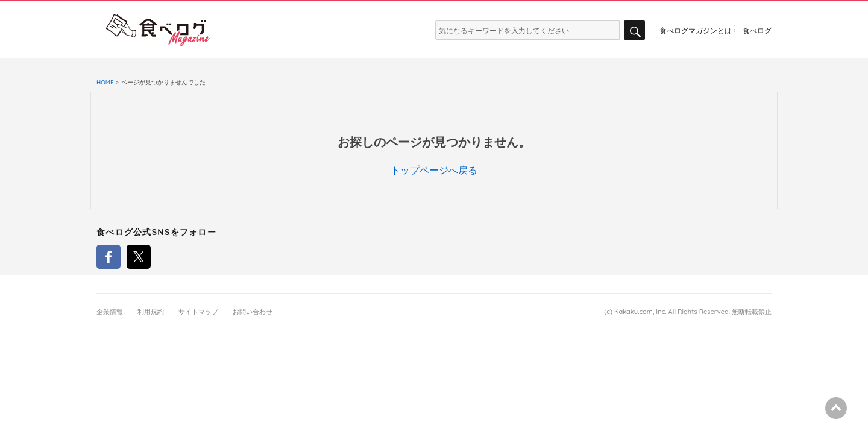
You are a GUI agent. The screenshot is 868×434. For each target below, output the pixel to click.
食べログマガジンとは (696, 30)
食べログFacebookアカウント (108, 257)
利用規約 (151, 312)
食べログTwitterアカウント (139, 257)
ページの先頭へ (836, 408)
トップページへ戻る (434, 170)
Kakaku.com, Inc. (640, 312)
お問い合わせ (253, 312)
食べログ (757, 30)
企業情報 (110, 312)
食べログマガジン (158, 30)
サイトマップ (198, 312)
